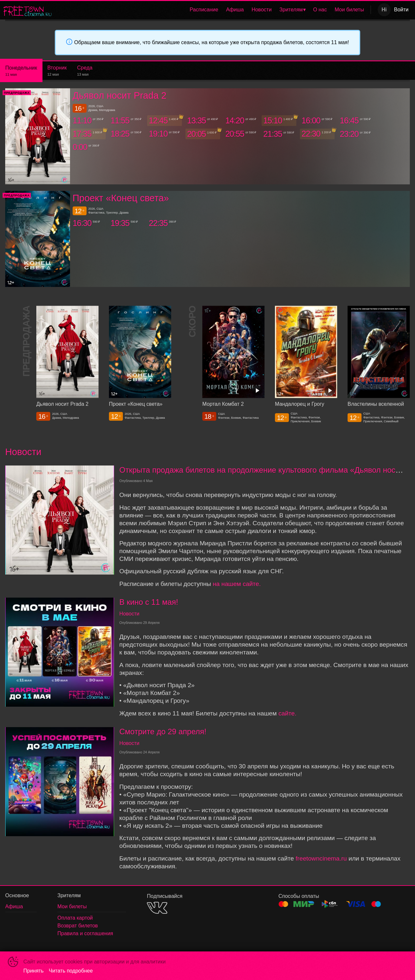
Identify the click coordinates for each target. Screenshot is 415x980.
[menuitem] (204, 10)
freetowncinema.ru (321, 858)
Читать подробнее (71, 971)
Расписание (204, 10)
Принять (34, 971)
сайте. (288, 713)
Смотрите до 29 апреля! (163, 732)
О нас (320, 10)
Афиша (235, 10)
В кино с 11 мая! (149, 602)
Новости (262, 10)
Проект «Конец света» (121, 198)
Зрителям (291, 10)
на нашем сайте (236, 584)
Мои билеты (349, 10)
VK (157, 908)
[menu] (212, 10)
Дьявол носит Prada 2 (120, 95)
